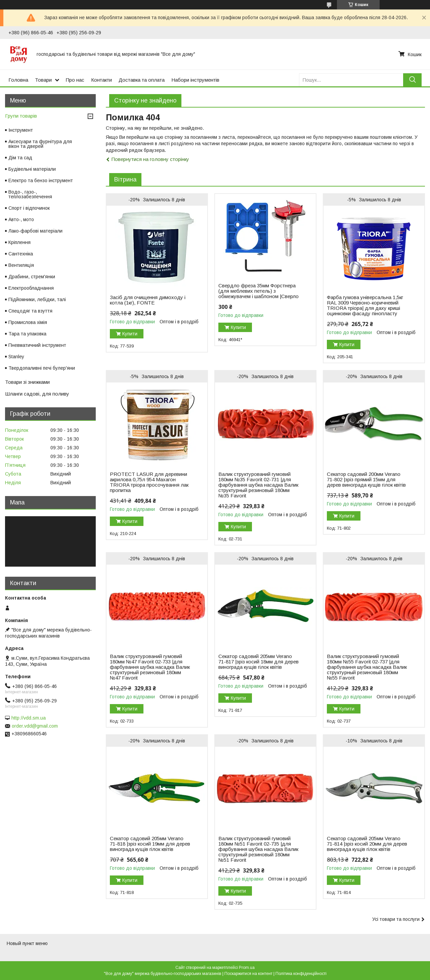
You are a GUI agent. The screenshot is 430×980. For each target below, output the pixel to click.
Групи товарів (21, 116)
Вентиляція (21, 265)
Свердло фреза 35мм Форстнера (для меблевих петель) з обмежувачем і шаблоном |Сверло (259, 291)
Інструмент (21, 130)
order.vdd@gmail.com (35, 726)
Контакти (101, 80)
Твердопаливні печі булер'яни (42, 368)
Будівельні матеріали (32, 169)
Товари (43, 80)
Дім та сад (20, 158)
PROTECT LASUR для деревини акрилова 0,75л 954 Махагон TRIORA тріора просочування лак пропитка (149, 482)
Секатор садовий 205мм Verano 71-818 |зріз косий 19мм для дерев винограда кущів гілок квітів (150, 844)
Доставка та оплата (142, 80)
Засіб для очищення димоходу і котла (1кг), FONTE (148, 300)
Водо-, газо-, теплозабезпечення (30, 194)
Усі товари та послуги (396, 919)
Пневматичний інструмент (37, 345)
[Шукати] (412, 80)
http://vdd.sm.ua (29, 718)
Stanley (16, 357)
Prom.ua (247, 968)
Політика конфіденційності (301, 974)
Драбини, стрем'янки (32, 277)
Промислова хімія (28, 322)
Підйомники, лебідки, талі (37, 299)
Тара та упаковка (27, 334)
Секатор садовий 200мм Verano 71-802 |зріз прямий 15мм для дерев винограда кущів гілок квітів (366, 480)
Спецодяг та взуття (30, 311)
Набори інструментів (195, 80)
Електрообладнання (31, 288)
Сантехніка (21, 254)
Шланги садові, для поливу (37, 394)
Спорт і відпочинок (29, 208)
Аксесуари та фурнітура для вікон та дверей (40, 144)
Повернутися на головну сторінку (150, 159)
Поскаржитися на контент (248, 974)
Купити (130, 334)
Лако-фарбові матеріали (35, 231)
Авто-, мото (21, 219)
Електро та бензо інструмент (41, 180)
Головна (18, 80)
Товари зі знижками (27, 382)
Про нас (75, 80)
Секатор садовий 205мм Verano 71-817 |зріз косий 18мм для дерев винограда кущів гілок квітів (259, 662)
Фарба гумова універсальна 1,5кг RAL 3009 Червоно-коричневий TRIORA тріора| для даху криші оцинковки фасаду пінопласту (365, 305)
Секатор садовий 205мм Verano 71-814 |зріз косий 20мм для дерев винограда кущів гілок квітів (367, 844)
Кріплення (19, 242)
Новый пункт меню (27, 943)
